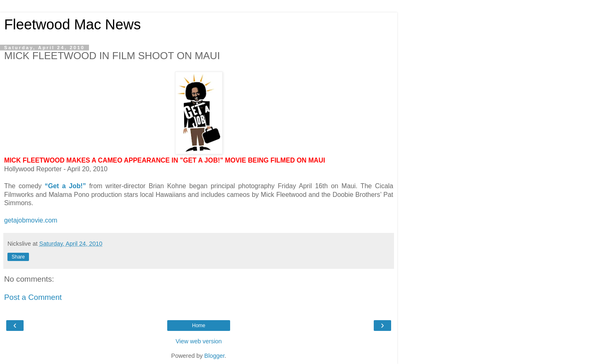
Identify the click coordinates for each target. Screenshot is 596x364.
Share (18, 257)
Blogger (215, 356)
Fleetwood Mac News (72, 24)
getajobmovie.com (31, 220)
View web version (199, 341)
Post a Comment (33, 297)
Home (199, 326)
